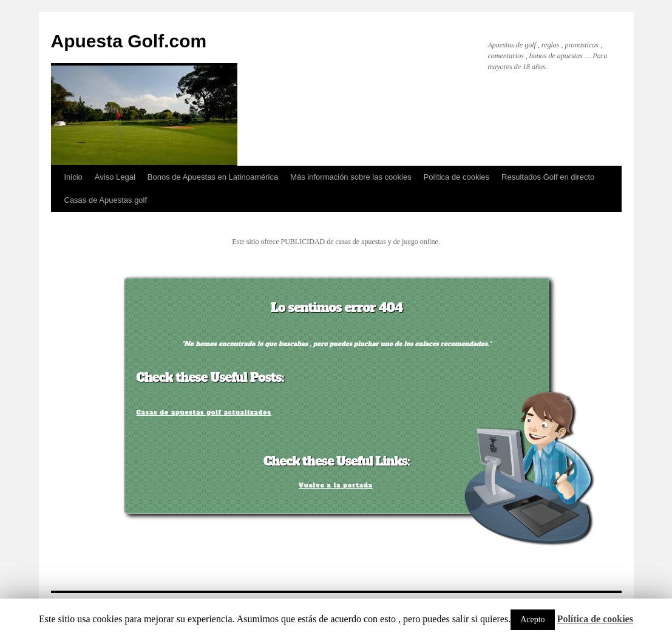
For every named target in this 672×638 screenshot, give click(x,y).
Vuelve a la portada (336, 485)
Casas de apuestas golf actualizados (204, 412)
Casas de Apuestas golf (106, 200)
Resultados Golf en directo (548, 177)
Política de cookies (456, 177)
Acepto (532, 619)
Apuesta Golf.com (129, 41)
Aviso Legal (115, 177)
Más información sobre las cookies (351, 177)
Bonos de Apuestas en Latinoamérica (213, 177)
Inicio (73, 177)
